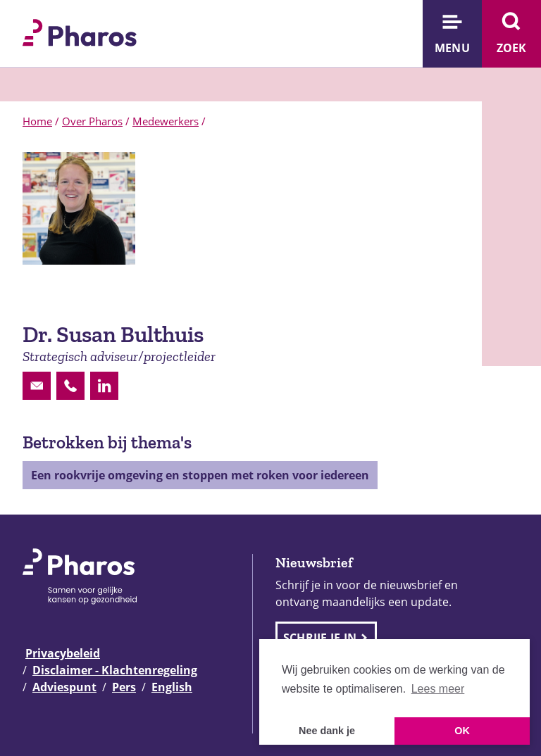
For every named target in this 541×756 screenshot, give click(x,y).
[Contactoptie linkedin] (104, 386)
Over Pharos (92, 121)
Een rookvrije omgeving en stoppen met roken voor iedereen (200, 475)
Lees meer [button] (438, 689)
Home (37, 121)
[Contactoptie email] (37, 386)
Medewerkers (166, 121)
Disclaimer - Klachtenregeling (115, 670)
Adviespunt (64, 687)
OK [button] (462, 731)
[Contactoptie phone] (70, 386)
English (172, 687)
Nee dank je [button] (327, 731)
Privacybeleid (63, 653)
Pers (124, 687)
